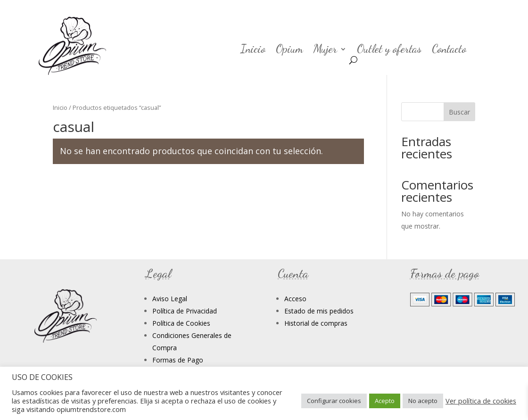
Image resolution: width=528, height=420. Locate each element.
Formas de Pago (178, 360)
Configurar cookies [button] (334, 401)
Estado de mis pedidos (319, 311)
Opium (289, 51)
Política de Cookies (181, 323)
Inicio (253, 51)
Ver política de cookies (481, 401)
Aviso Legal (170, 299)
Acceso (295, 299)
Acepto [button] (385, 401)
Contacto (449, 51)
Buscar (459, 112)
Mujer (325, 51)
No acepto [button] (423, 401)
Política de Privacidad (185, 311)
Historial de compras (316, 323)
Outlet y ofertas (389, 51)
